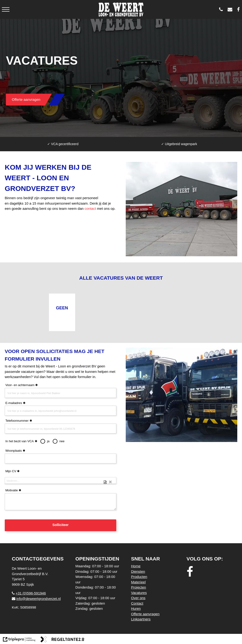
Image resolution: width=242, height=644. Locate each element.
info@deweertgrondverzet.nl (36, 599)
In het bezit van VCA (21, 441)
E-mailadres (14, 403)
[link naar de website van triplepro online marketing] (19, 640)
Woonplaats (14, 451)
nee (62, 441)
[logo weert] (121, 9)
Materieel (138, 582)
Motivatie (12, 490)
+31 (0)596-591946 (29, 593)
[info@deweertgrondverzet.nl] (231, 9)
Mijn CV (11, 471)
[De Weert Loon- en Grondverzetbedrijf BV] (240, 9)
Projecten (139, 587)
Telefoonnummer (17, 421)
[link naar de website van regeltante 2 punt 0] (62, 640)
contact (90, 208)
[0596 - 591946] (222, 9)
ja (48, 441)
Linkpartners (141, 619)
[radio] (43, 441)
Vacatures (139, 593)
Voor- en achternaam (20, 385)
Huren (136, 608)
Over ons (138, 598)
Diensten (138, 571)
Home (136, 566)
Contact (137, 603)
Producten (139, 577)
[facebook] (191, 572)
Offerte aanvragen (26, 99)
